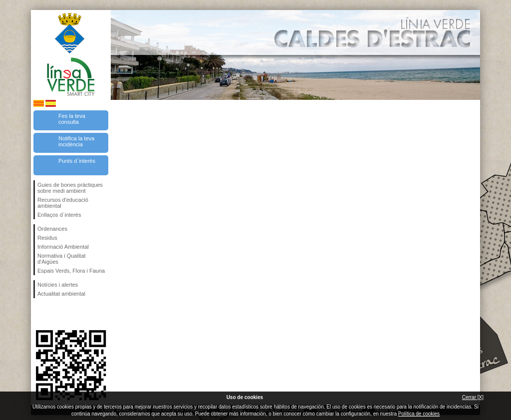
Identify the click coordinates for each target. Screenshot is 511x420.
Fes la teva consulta (72, 119)
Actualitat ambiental (61, 294)
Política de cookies (419, 414)
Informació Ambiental (63, 247)
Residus (47, 238)
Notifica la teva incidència (76, 141)
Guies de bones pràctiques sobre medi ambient (70, 188)
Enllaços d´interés (59, 215)
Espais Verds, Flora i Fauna (71, 271)
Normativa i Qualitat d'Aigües (62, 259)
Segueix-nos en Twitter (56, 314)
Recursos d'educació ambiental (63, 203)
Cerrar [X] (473, 397)
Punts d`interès (77, 161)
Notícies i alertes (58, 285)
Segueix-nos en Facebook (39, 314)
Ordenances (52, 229)
